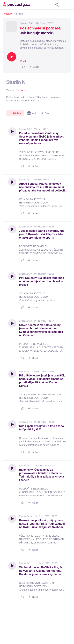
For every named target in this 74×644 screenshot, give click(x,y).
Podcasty (8, 14)
